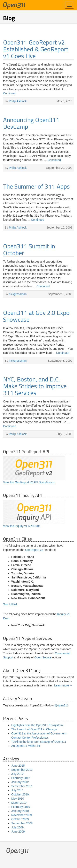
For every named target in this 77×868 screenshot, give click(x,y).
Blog (9, 18)
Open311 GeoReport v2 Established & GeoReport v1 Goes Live (36, 49)
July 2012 (17, 774)
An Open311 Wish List (26, 746)
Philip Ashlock (18, 101)
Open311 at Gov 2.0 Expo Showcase (36, 316)
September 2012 (22, 770)
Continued (10, 93)
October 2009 (20, 819)
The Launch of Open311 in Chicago (34, 729)
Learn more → (63, 685)
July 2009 (17, 827)
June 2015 (18, 766)
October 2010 (20, 794)
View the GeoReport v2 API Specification (34, 470)
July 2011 (17, 790)
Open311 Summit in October (29, 249)
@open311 (61, 705)
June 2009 (18, 832)
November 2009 (22, 815)
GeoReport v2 (34, 550)
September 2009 (22, 823)
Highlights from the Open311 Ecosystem (37, 725)
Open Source (43, 657)
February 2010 (21, 807)
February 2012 (21, 778)
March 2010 (19, 803)
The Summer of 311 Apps (36, 186)
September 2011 (22, 786)
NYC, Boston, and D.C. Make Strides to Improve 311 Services (35, 386)
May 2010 (18, 799)
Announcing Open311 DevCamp (31, 123)
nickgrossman (18, 294)
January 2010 (20, 811)
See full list (10, 604)
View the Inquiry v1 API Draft (34, 514)
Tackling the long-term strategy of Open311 (39, 742)
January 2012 (20, 782)
